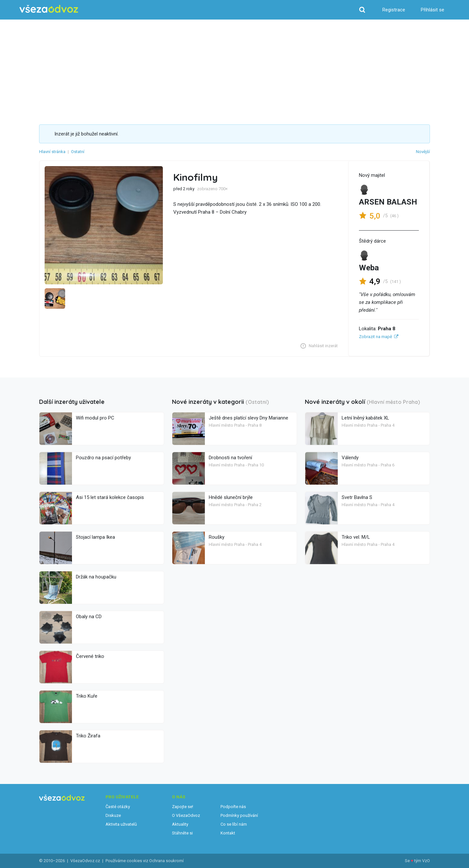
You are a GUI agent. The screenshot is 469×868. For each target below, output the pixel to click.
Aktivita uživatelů (121, 824)
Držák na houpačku (96, 577)
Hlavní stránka (52, 152)
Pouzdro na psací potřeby (103, 458)
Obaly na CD (89, 617)
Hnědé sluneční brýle (231, 497)
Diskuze (113, 815)
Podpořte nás (233, 807)
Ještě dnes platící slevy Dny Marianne (249, 418)
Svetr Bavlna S (357, 497)
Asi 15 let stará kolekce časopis (110, 497)
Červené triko (90, 656)
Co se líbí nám (234, 824)
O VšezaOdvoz (186, 815)
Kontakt (228, 833)
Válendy (350, 458)
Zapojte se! (183, 807)
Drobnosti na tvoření (230, 458)
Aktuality (180, 824)
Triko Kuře (87, 696)
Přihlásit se (433, 10)
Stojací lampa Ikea (95, 537)
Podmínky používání (239, 815)
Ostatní (78, 152)
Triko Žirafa (88, 736)
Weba (369, 268)
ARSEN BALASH (388, 202)
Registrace (394, 10)
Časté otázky (118, 807)
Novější (423, 152)
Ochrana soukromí (166, 861)
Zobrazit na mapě (376, 337)
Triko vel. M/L (356, 537)
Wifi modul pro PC (95, 418)
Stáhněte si (182, 833)
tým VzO (422, 861)
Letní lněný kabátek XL (365, 418)
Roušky (217, 537)
